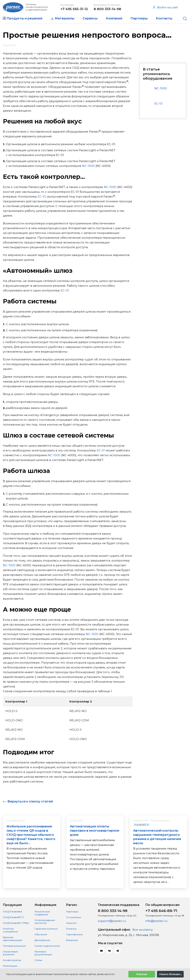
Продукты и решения (25, 18)
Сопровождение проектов (45, 922)
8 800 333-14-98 (107, 9)
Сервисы (90, 18)
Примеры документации (43, 953)
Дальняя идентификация (12, 939)
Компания (114, 18)
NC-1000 (88, 166)
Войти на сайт (165, 7)
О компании (74, 917)
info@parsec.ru (156, 921)
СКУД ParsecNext (12, 912)
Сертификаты (74, 934)
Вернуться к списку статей (30, 801)
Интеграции (10, 966)
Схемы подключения (47, 946)
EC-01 (42, 196)
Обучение (41, 934)
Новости (71, 923)
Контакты (164, 18)
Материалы (65, 18)
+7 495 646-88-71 (161, 911)
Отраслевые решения (10, 953)
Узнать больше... (170, 974)
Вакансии (72, 940)
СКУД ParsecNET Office (16, 923)
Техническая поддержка (42, 913)
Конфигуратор (12, 960)
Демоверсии (42, 940)
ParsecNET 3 (142, 825)
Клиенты (71, 929)
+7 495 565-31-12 (74, 9)
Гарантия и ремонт (46, 929)
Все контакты (143, 930)
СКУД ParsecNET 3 (13, 917)
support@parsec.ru (112, 921)
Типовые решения (14, 946)
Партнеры (139, 18)
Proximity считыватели (10, 930)
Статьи (38, 960)
